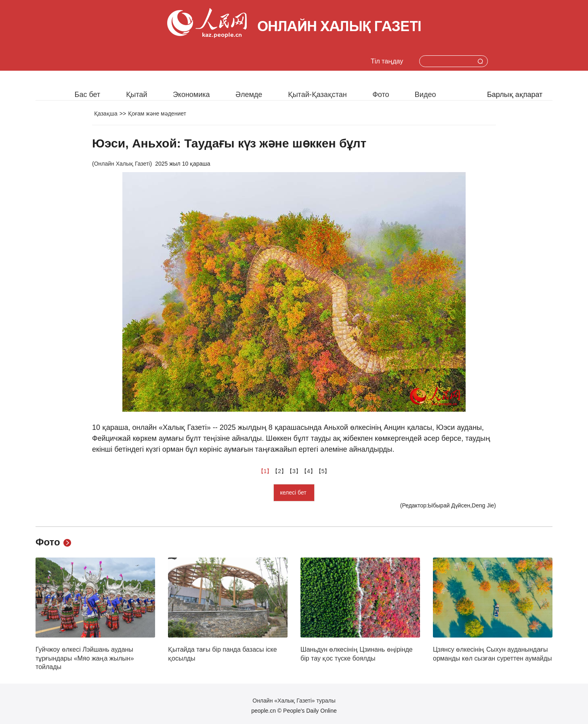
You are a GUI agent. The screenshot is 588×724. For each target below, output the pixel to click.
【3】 (294, 471)
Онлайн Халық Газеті (122, 164)
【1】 (265, 471)
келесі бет (294, 492)
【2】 (279, 471)
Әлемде (249, 95)
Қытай (137, 95)
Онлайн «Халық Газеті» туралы (294, 701)
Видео (425, 95)
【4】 (309, 471)
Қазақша (106, 114)
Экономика (191, 95)
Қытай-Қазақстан (317, 95)
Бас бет (88, 95)
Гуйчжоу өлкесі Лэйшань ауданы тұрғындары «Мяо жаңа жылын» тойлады (85, 658)
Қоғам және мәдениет (157, 114)
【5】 (323, 471)
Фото (381, 95)
